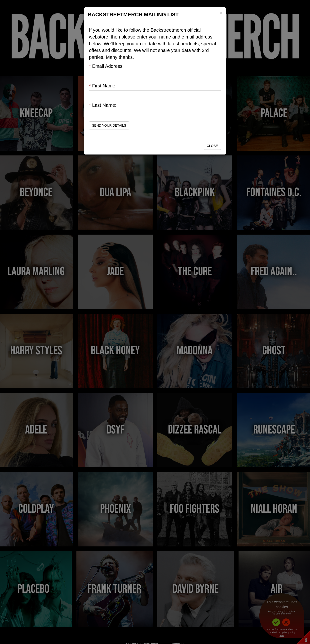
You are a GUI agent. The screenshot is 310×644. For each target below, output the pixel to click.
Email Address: (106, 66)
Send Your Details (109, 125)
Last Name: (103, 105)
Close (212, 146)
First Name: (103, 86)
